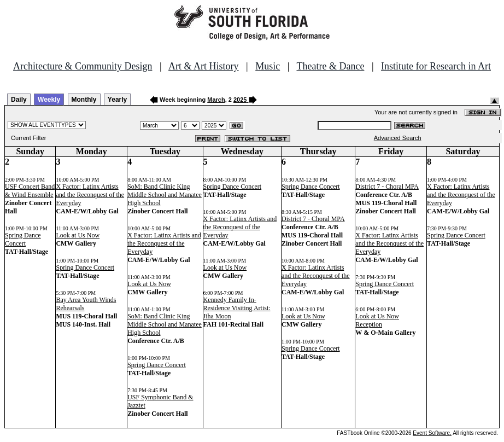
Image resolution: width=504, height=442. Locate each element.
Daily (19, 100)
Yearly (117, 100)
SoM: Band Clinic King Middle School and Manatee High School (165, 195)
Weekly (49, 100)
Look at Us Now (78, 235)
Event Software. (432, 433)
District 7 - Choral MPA (313, 219)
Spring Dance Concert (23, 239)
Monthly (84, 100)
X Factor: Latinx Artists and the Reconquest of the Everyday (90, 195)
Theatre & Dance (330, 66)
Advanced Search (398, 138)
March (216, 100)
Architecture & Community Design (83, 66)
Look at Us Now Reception (377, 320)
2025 (240, 100)
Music (268, 66)
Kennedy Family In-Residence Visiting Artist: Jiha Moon (237, 308)
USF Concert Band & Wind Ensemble (30, 191)
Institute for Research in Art (436, 66)
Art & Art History (204, 66)
